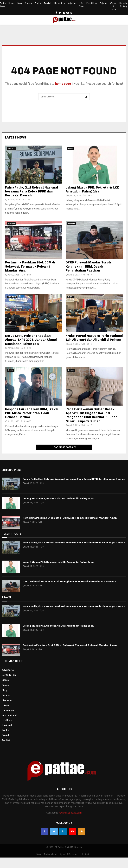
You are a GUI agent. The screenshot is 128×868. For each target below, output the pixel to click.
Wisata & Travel (113, 6)
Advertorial (12, 297)
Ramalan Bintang (124, 5)
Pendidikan (92, 3)
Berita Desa (3, 5)
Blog (20, 3)
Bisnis (12, 3)
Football (48, 3)
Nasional (11, 149)
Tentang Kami (50, 854)
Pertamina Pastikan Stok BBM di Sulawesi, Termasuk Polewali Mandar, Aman (30, 266)
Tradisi (38, 3)
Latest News (16, 137)
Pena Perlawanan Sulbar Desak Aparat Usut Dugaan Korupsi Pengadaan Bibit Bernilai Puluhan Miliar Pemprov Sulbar (92, 415)
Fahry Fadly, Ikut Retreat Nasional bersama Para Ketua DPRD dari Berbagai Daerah (32, 192)
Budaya (28, 3)
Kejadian (72, 3)
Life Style (81, 5)
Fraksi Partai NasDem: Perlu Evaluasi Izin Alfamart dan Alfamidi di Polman (94, 338)
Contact (85, 854)
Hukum (71, 370)
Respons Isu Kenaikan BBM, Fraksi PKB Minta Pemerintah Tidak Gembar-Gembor (32, 413)
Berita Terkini (9, 675)
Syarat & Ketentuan (69, 854)
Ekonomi (11, 224)
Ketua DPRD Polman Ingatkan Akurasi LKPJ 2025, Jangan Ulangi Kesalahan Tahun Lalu (31, 340)
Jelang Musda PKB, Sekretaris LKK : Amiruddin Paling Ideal (93, 189)
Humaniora (60, 3)
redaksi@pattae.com (70, 813)
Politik (71, 149)
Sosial (5, 735)
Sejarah (103, 3)
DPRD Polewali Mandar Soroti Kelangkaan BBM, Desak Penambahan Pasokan (88, 266)
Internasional (9, 715)
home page (63, 84)
